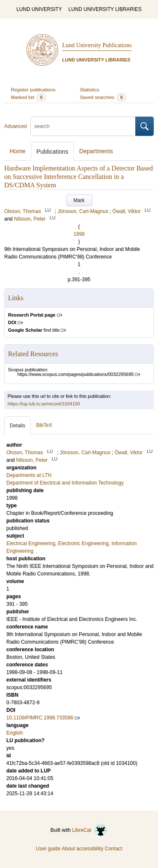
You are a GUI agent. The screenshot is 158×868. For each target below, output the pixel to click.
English (15, 733)
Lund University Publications (97, 45)
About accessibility (82, 849)
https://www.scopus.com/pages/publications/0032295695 (75, 374)
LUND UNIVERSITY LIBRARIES (105, 9)
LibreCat (90, 830)
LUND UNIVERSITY (39, 9)
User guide (48, 849)
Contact (114, 849)
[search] (83, 126)
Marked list (28, 97)
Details (17, 426)
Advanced (15, 126)
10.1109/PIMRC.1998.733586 (40, 718)
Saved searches (103, 97)
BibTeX (44, 425)
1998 (79, 234)
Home (17, 151)
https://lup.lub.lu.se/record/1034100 (44, 404)
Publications (52, 152)
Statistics (90, 90)
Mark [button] (79, 200)
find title (34, 330)
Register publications (33, 90)
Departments (96, 151)
